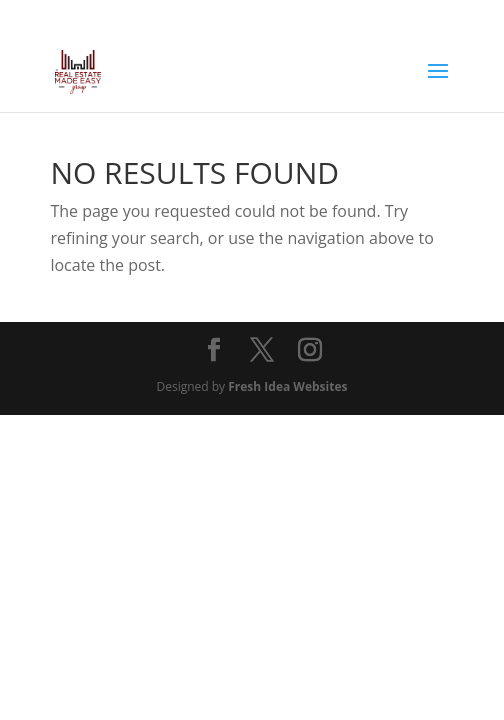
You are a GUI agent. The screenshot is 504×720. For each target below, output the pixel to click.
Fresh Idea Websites (287, 386)
